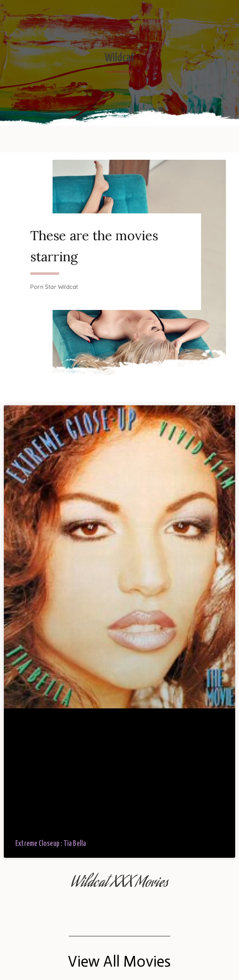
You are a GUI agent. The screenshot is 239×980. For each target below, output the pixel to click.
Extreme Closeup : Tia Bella (51, 844)
